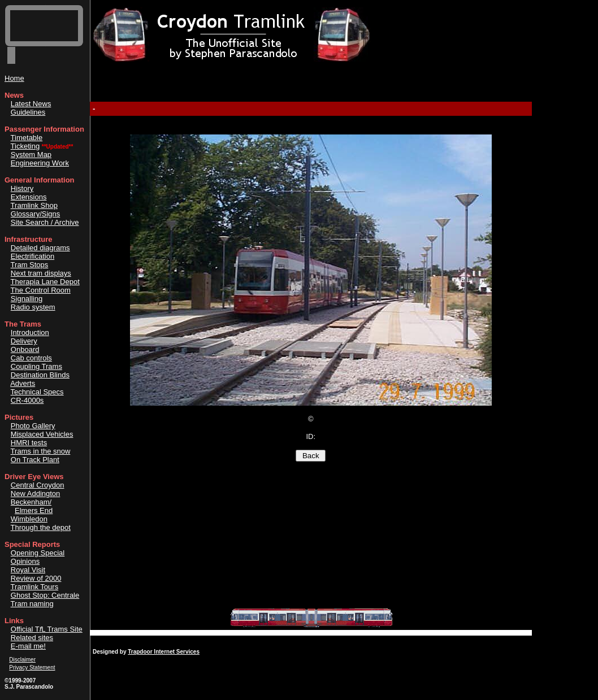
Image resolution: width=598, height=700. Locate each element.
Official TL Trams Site (47, 629)
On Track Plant (35, 460)
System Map (31, 155)
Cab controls (31, 358)
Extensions (29, 197)
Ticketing (25, 146)
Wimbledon (29, 519)
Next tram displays (41, 273)
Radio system (33, 307)
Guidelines (28, 112)
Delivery (24, 341)
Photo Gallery (33, 426)
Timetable (27, 138)
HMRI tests (29, 443)
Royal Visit (28, 570)
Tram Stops (30, 265)
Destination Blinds (40, 375)
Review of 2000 (36, 578)
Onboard (25, 349)
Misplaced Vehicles (42, 434)
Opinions (25, 561)
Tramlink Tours (35, 587)
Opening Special (38, 553)
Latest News (31, 104)
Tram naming (32, 604)
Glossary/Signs (35, 214)
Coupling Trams (36, 366)
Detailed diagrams (40, 248)
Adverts (23, 383)
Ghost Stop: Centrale (45, 595)
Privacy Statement (32, 668)
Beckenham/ (31, 502)
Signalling (27, 299)
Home (14, 78)
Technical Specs (37, 392)
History (22, 188)
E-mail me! (28, 646)
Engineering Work (40, 163)
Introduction (30, 332)
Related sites (32, 638)
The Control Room (41, 290)
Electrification (32, 256)
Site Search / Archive (45, 222)
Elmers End (34, 510)
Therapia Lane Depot (45, 282)
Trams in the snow (41, 451)
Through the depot (41, 527)
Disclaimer (22, 660)
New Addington (35, 494)
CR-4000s (27, 400)
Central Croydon (38, 485)
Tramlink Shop (34, 205)
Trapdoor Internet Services (164, 652)
